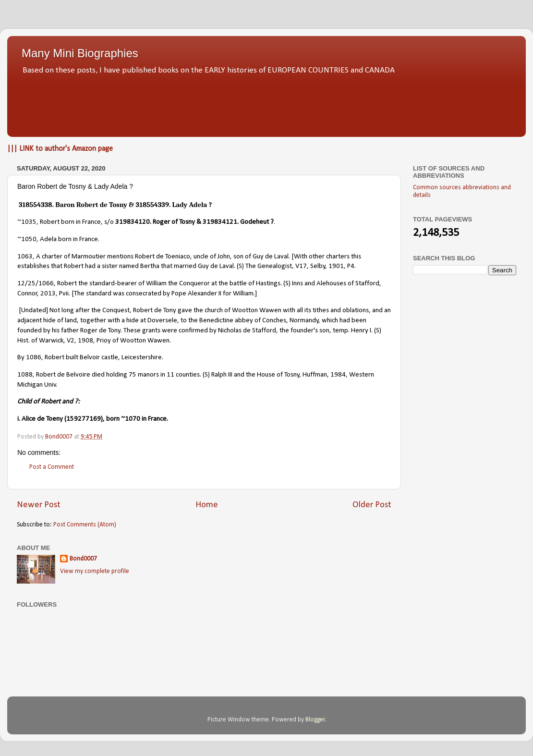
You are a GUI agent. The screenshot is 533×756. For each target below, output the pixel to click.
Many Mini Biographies (80, 53)
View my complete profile (95, 571)
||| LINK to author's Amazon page (60, 149)
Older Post (372, 505)
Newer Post (39, 505)
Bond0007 (83, 559)
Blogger (315, 720)
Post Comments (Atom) (85, 525)
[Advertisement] (266, 103)
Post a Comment (52, 467)
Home (207, 505)
